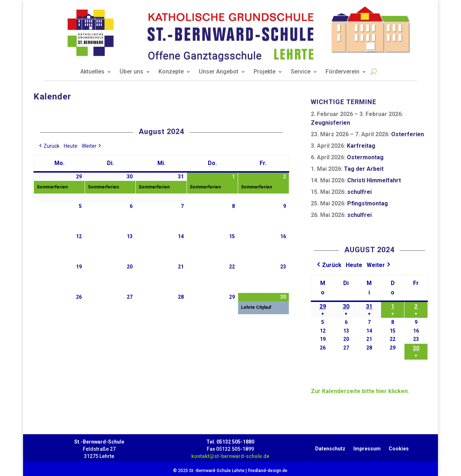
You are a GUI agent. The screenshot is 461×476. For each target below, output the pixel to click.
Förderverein (343, 72)
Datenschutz (330, 447)
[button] (49, 146)
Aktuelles (92, 72)
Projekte (265, 72)
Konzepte (171, 72)
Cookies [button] (399, 447)
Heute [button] (71, 146)
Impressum (367, 447)
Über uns (131, 72)
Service (301, 72)
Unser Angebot (219, 72)
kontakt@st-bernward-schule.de (230, 456)
